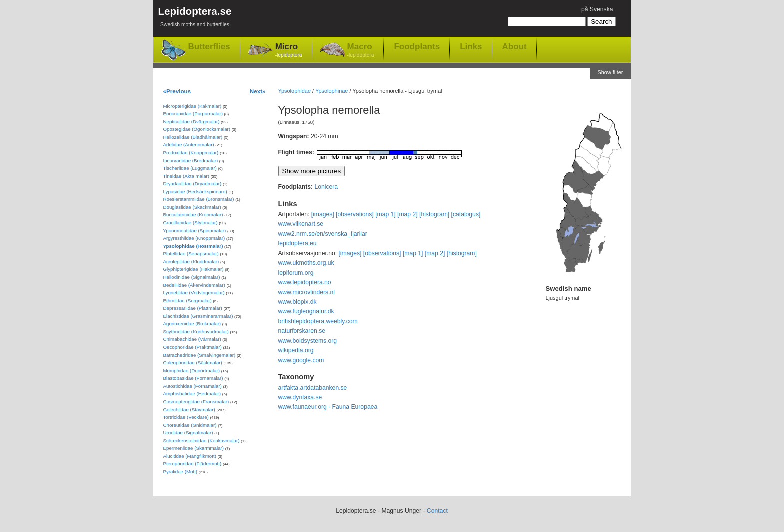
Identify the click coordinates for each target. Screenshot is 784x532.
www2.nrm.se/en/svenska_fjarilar (323, 234)
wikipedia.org (296, 350)
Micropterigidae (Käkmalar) (193, 106)
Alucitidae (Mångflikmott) (190, 456)
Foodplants (417, 46)
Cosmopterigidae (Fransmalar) (196, 402)
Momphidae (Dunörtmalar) (192, 371)
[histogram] (434, 214)
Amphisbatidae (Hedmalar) (192, 394)
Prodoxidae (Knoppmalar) (191, 153)
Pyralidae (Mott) (181, 472)
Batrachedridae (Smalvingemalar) (200, 355)
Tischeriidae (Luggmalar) (190, 168)
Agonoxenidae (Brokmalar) (192, 324)
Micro (289, 51)
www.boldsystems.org (308, 341)
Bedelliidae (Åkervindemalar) (194, 285)
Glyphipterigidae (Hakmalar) (194, 269)
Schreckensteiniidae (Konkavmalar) (202, 441)
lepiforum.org (296, 273)
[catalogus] (466, 214)
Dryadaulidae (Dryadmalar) (193, 184)
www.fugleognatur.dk (306, 311)
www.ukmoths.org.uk (306, 263)
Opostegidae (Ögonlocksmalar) (197, 129)
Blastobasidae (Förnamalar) (193, 378)
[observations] (355, 214)
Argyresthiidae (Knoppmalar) (194, 238)
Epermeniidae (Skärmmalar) (194, 448)
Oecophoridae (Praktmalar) (193, 347)
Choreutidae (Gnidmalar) (190, 425)
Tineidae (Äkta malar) (187, 176)
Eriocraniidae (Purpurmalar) (193, 114)
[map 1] (386, 214)
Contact (437, 511)
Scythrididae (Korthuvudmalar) (196, 332)
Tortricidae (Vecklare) (186, 417)
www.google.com (301, 360)
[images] (323, 214)
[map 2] (408, 214)
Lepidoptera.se (195, 19)
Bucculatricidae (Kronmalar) (193, 215)
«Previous (177, 91)
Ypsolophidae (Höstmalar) (193, 246)
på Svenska (597, 9)
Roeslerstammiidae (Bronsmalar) (199, 199)
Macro (361, 51)
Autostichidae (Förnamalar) (193, 386)
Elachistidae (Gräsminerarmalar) (198, 316)
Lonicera (326, 187)
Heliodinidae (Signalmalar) (192, 277)
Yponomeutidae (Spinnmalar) (195, 231)
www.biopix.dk (298, 302)
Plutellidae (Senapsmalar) (191, 254)
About (515, 46)
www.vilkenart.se (301, 224)
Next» (258, 91)
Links (471, 46)
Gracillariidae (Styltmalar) (191, 223)
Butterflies (209, 47)
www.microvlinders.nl (307, 292)
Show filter (610, 72)
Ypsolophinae (332, 91)
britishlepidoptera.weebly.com (318, 321)
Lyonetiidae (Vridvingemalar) (194, 293)
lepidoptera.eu (298, 243)
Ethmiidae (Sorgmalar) (188, 301)
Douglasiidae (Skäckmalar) (192, 207)
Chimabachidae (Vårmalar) (192, 339)
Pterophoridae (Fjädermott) (193, 464)
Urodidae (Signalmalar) (188, 433)
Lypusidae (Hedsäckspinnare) (195, 192)
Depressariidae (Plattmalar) (193, 308)
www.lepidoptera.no (305, 282)
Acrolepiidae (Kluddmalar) (191, 262)
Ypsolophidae (295, 91)
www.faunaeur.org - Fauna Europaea (328, 407)
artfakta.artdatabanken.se (313, 388)
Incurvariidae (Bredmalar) (191, 161)
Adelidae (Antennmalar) (189, 145)
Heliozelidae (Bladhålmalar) (193, 137)
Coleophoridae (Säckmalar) (193, 363)
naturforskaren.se (302, 331)
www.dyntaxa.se (300, 397)
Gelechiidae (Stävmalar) (189, 410)
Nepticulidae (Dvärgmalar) (192, 122)
